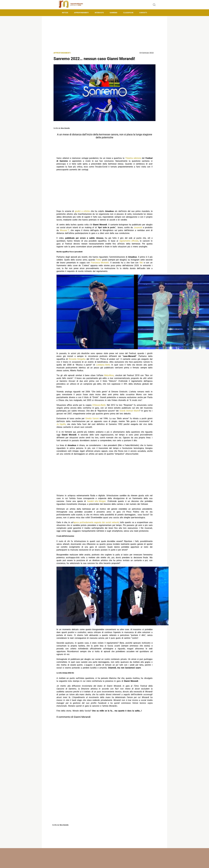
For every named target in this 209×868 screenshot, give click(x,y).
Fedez (99, 260)
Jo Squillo (61, 424)
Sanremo (113, 13)
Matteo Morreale (108, 861)
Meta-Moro (109, 375)
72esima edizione (133, 158)
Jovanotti (138, 227)
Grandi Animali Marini (129, 411)
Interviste (99, 13)
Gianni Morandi (66, 829)
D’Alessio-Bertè (99, 405)
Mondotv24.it (107, 865)
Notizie (65, 13)
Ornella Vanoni (92, 418)
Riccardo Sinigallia (77, 359)
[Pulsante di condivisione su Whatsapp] (109, 820)
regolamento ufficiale (129, 241)
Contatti (143, 13)
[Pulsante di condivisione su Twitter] (100, 820)
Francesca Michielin (100, 263)
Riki (141, 263)
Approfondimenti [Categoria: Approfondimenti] (62, 53)
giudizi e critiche (82, 211)
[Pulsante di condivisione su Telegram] (117, 820)
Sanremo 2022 (78, 829)
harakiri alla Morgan (96, 501)
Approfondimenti (81, 13)
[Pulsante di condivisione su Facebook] (92, 820)
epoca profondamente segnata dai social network (96, 522)
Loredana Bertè (103, 365)
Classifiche (128, 13)
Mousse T (64, 230)
